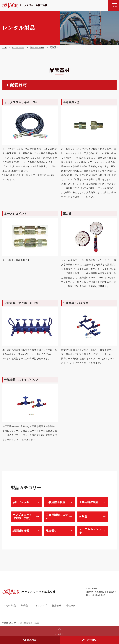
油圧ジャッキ (22, 502)
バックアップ (41, 606)
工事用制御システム (58, 517)
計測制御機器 (22, 531)
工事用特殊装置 (90, 502)
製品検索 (32, 640)
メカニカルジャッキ (91, 531)
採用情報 (57, 606)
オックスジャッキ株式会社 (30, 5)
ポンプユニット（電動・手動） (23, 517)
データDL (91, 640)
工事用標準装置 (57, 502)
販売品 (25, 606)
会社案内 (72, 606)
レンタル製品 (9, 606)
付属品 (84, 517)
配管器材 (52, 531)
